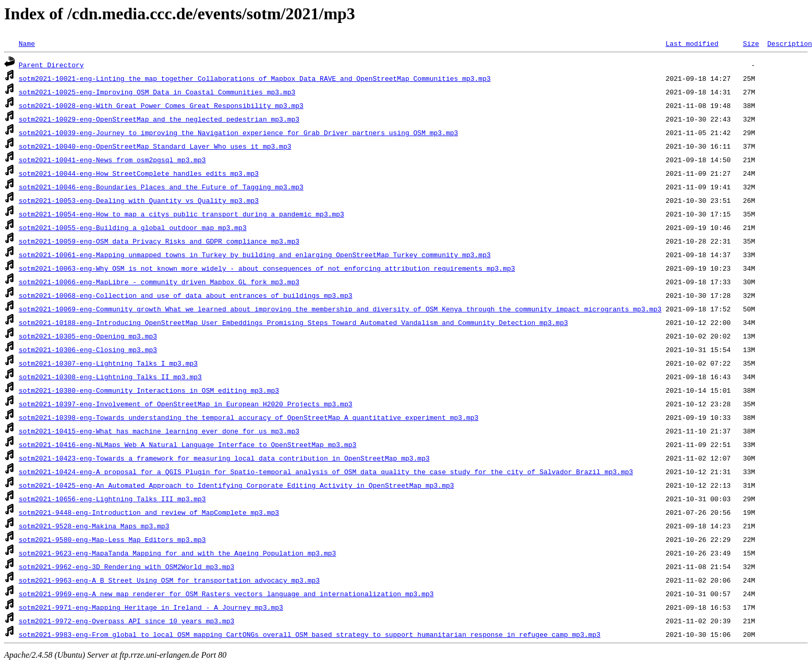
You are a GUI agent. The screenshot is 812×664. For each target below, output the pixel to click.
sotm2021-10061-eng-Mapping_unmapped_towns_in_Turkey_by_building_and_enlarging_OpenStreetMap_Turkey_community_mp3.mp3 (255, 255)
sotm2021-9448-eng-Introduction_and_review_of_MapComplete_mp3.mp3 (149, 512)
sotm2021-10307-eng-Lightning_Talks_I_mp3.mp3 (108, 363)
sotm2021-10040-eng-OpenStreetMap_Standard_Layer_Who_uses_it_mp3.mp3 (155, 146)
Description (790, 43)
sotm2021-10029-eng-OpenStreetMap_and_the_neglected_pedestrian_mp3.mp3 (159, 119)
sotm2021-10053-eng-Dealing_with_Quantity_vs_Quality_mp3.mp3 (139, 200)
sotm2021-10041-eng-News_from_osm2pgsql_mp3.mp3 (112, 160)
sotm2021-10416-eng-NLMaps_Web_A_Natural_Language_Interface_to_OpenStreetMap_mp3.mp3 (187, 444)
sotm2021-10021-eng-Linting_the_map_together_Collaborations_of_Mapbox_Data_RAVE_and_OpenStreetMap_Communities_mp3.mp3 (255, 78)
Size (751, 43)
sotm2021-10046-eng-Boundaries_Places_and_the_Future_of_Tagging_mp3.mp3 (161, 187)
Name (27, 43)
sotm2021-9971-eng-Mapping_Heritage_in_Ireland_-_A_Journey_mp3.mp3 (151, 607)
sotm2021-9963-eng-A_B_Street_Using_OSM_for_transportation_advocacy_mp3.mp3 (169, 580)
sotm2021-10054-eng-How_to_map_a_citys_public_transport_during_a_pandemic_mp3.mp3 (181, 214)
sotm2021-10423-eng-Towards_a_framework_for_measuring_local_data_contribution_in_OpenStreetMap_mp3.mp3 (224, 458)
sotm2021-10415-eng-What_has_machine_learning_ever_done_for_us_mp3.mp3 (159, 431)
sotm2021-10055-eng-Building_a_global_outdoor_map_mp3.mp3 (133, 227)
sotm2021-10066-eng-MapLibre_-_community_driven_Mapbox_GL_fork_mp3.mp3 (159, 282)
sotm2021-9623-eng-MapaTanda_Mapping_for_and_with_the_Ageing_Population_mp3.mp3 (177, 553)
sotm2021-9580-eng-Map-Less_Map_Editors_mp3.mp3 (112, 539)
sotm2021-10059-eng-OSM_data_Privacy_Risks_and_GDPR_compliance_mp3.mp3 (159, 241)
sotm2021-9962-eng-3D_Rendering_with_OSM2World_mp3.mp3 (126, 566)
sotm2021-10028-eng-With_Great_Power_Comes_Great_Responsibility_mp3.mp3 (161, 105)
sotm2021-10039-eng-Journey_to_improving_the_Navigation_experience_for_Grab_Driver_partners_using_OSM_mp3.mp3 (238, 132)
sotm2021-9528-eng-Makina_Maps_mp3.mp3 (94, 526)
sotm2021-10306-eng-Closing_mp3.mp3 (88, 349)
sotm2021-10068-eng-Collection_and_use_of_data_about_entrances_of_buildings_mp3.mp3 (186, 295)
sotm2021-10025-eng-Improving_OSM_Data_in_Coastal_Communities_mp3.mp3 (157, 92)
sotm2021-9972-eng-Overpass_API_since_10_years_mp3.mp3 (126, 621)
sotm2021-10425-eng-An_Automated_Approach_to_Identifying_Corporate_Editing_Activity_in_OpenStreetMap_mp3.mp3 (237, 485)
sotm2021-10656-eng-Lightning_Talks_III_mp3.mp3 (112, 499)
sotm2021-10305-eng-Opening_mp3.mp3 (88, 336)
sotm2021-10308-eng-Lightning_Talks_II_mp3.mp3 (110, 377)
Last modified (692, 43)
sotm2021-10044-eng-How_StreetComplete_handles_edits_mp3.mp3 (139, 173)
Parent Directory (51, 65)
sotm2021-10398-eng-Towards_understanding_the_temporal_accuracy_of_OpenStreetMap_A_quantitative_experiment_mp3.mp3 (249, 417)
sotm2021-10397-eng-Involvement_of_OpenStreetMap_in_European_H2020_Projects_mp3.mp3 (186, 404)
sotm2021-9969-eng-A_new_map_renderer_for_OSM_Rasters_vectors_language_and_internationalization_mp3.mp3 (226, 594)
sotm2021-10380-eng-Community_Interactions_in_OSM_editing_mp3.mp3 (149, 390)
